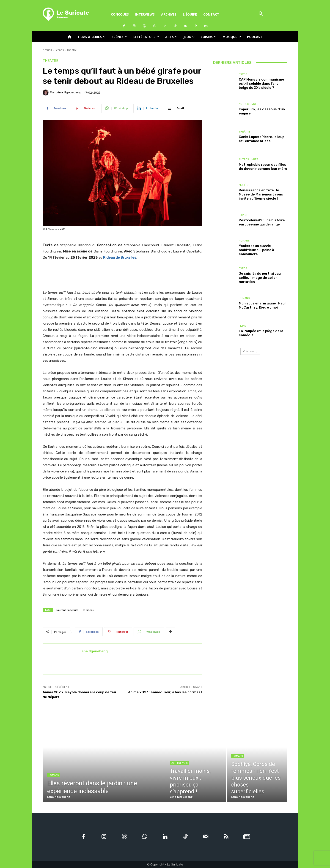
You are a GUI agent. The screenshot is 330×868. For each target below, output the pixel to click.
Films (242, 326)
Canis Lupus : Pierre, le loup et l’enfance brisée (262, 139)
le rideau (89, 610)
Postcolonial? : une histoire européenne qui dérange (262, 222)
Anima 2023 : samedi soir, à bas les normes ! (165, 692)
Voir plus (250, 351)
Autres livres (249, 104)
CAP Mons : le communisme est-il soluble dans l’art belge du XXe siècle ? (261, 84)
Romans (244, 241)
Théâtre (72, 50)
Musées (244, 185)
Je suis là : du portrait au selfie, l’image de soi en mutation (260, 278)
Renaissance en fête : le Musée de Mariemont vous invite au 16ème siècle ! (261, 194)
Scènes (59, 50)
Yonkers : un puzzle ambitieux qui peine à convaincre (256, 250)
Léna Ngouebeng (69, 92)
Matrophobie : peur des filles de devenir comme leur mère (263, 167)
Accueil (47, 50)
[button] (261, 14)
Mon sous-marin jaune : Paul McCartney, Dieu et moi (262, 305)
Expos (243, 74)
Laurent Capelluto (67, 610)
